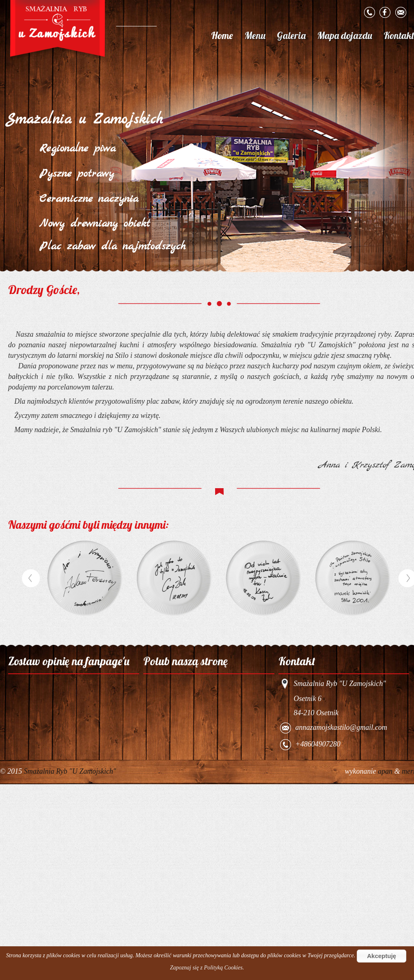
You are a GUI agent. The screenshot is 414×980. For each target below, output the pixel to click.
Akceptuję (382, 956)
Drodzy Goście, (44, 290)
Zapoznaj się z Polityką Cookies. (207, 968)
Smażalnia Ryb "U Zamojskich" (70, 771)
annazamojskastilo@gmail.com (341, 728)
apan (386, 771)
